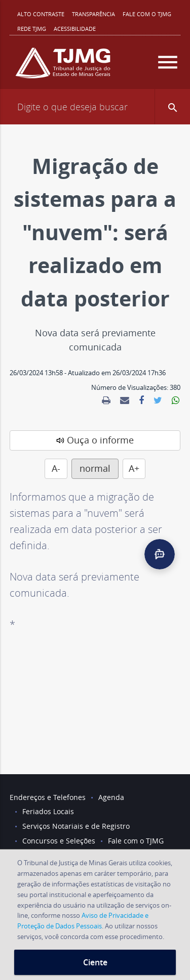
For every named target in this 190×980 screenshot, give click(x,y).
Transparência (93, 14)
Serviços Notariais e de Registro (76, 826)
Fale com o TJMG (147, 14)
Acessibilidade (75, 29)
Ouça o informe (100, 440)
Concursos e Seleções (59, 841)
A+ (134, 468)
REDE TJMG (32, 29)
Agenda (111, 797)
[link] (106, 400)
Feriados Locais (48, 811)
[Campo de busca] (95, 107)
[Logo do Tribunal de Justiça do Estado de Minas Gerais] (63, 67)
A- (56, 468)
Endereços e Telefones (48, 797)
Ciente (95, 962)
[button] (172, 107)
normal (95, 468)
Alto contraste (41, 14)
